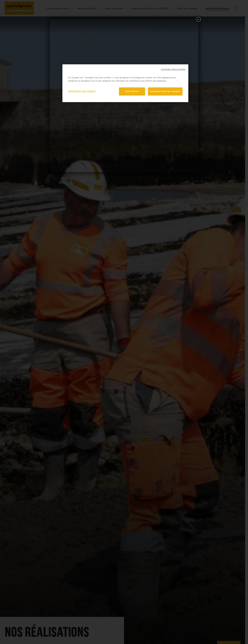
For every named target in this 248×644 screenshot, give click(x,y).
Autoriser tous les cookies (165, 91)
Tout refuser (132, 91)
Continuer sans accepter (173, 69)
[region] (125, 83)
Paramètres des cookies (82, 91)
